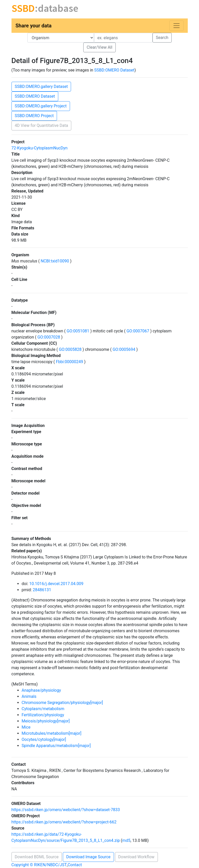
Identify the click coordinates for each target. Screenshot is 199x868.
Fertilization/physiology (43, 715)
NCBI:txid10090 (55, 261)
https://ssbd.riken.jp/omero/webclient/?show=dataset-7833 (66, 810)
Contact (75, 865)
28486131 (42, 590)
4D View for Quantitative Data (42, 125)
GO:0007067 (138, 331)
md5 (126, 840)
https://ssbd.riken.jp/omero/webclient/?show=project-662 (64, 822)
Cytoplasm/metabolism (43, 709)
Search (162, 38)
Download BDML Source (37, 857)
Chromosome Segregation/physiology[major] (62, 703)
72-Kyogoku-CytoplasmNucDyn (40, 148)
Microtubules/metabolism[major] (52, 733)
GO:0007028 (49, 337)
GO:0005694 (124, 349)
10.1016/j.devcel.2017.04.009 (56, 584)
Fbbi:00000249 (69, 362)
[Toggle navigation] (177, 26)
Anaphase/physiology (41, 690)
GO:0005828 (70, 349)
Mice (26, 727)
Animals (29, 696)
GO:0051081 (78, 331)
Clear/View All (99, 47)
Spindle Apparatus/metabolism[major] (56, 746)
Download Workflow (136, 857)
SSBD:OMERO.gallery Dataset (41, 86)
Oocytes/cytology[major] (44, 739)
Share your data (34, 26)
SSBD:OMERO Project (34, 116)
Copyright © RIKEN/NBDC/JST (39, 865)
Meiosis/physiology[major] (46, 721)
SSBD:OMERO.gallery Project (41, 106)
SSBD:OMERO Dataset (114, 70)
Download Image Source (88, 857)
